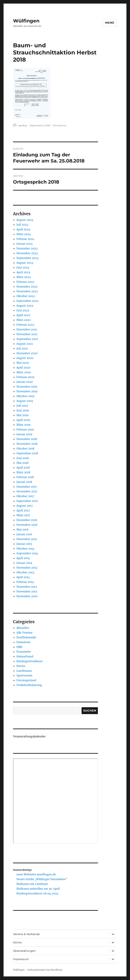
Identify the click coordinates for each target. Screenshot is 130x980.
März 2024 (24, 234)
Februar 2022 (25, 325)
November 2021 (27, 334)
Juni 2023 (23, 267)
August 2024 (25, 220)
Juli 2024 (22, 225)
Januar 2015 (24, 544)
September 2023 (27, 258)
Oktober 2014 (25, 549)
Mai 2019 (23, 415)
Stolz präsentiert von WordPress (45, 970)
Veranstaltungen (24, 951)
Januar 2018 (24, 482)
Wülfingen (26, 21)
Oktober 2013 (25, 572)
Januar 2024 (25, 244)
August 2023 (25, 263)
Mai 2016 (23, 529)
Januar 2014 (24, 563)
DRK (19, 647)
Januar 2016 (24, 534)
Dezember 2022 (27, 287)
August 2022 (25, 306)
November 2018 (27, 444)
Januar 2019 (24, 434)
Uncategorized (26, 680)
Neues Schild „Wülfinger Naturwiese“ (42, 879)
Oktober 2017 (25, 496)
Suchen (90, 711)
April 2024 (23, 229)
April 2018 (23, 468)
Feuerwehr (24, 652)
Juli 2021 (22, 348)
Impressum (21, 959)
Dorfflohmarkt (26, 637)
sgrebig (23, 125)
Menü (110, 23)
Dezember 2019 (27, 387)
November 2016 (27, 525)
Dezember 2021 (27, 329)
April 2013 (23, 577)
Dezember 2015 (27, 539)
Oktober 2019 (25, 396)
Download (23, 642)
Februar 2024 (25, 239)
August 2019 (25, 401)
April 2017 (23, 510)
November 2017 (27, 491)
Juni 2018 (23, 458)
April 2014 (23, 558)
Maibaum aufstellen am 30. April (38, 889)
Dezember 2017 (27, 487)
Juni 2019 (23, 410)
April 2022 (23, 315)
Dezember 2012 (27, 587)
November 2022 (27, 291)
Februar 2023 (25, 282)
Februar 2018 (25, 477)
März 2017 (23, 515)
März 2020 (24, 372)
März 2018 (23, 472)
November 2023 (27, 253)
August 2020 (25, 358)
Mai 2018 (22, 463)
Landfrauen (24, 671)
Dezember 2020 (27, 353)
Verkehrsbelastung (29, 685)
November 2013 (27, 568)
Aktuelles (23, 628)
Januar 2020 (25, 382)
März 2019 (23, 425)
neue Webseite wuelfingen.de (36, 874)
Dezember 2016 (27, 520)
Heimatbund (25, 656)
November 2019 (27, 391)
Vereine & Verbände (26, 934)
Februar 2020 (25, 377)
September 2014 (27, 553)
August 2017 (25, 506)
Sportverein (24, 675)
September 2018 (27, 453)
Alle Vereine (60, 125)
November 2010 (27, 596)
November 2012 (27, 591)
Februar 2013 (25, 582)
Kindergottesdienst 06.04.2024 (37, 893)
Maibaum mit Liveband (32, 884)
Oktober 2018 (25, 448)
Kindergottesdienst (30, 661)
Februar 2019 (25, 429)
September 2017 (27, 501)
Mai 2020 (23, 363)
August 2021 (25, 344)
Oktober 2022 (26, 296)
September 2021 (27, 339)
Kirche (21, 666)
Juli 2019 (22, 406)
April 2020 (23, 367)
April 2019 (23, 420)
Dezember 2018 (27, 439)
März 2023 (24, 277)
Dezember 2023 (27, 248)
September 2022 (28, 301)
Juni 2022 (23, 310)
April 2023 (23, 272)
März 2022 (24, 320)
